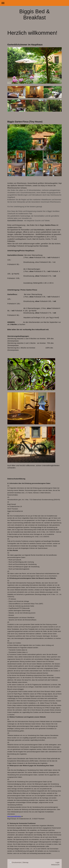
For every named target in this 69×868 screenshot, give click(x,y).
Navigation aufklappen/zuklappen (34, 3)
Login (58, 862)
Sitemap (25, 862)
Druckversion (16, 862)
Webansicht (55, 865)
